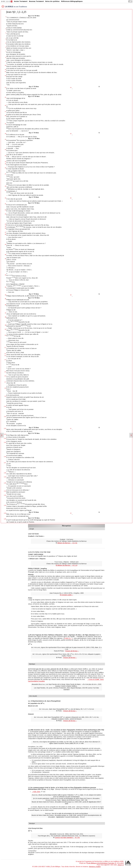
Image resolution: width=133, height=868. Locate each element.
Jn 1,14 (75, 565)
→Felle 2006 (36, 792)
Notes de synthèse (52, 1)
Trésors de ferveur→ (72, 651)
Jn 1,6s (75, 543)
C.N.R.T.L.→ (68, 638)
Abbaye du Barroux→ (64, 543)
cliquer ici (121, 865)
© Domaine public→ (66, 595)
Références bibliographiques (72, 1)
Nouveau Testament (36, 1)
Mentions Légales (95, 867)
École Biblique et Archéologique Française (101, 863)
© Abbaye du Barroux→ (64, 565)
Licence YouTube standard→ (64, 838)
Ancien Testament (21, 1)
